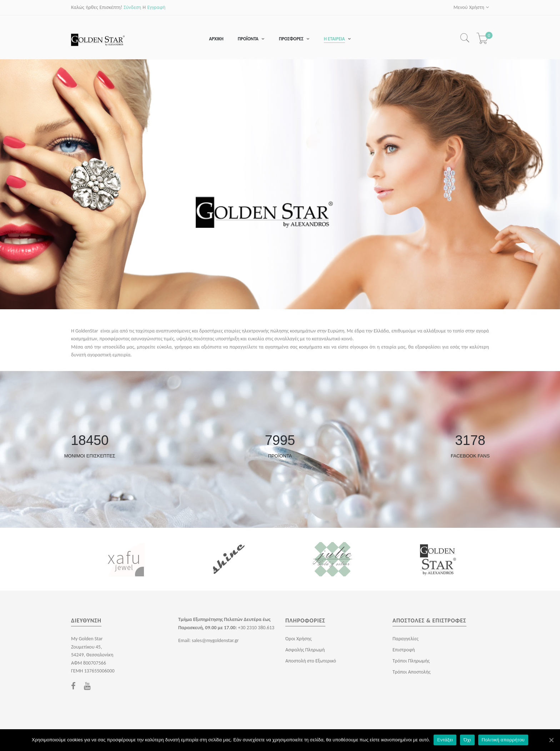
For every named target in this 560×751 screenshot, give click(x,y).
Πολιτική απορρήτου (503, 740)
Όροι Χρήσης (298, 639)
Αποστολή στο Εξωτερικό (311, 661)
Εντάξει (445, 740)
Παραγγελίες (406, 639)
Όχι (467, 740)
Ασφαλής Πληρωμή (305, 650)
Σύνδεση (132, 7)
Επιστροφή (404, 650)
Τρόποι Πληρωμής (411, 661)
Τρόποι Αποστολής (412, 672)
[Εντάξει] (551, 740)
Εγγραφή (156, 7)
